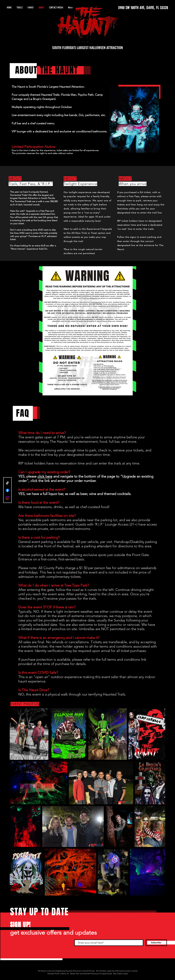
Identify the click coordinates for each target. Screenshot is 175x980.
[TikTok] (7, 483)
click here (45, 476)
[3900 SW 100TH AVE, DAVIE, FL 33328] (138, 8)
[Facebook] (7, 490)
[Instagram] (7, 498)
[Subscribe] (156, 943)
